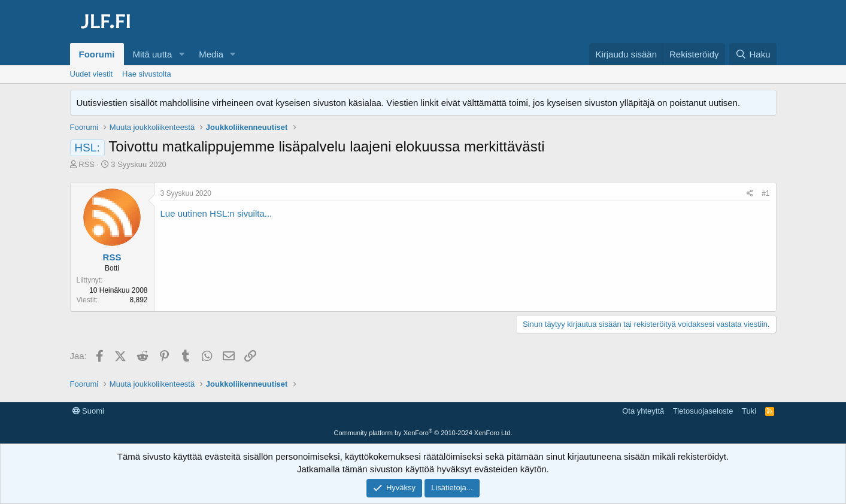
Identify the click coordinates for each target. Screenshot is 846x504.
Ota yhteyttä (643, 411)
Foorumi (97, 54)
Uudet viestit (92, 74)
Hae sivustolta (147, 74)
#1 (765, 193)
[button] (181, 54)
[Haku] (753, 54)
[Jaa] (750, 194)
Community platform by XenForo (423, 433)
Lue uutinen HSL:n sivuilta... (216, 213)
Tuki (749, 411)
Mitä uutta (153, 54)
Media (211, 54)
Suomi (88, 411)
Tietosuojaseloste (703, 411)
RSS (87, 164)
